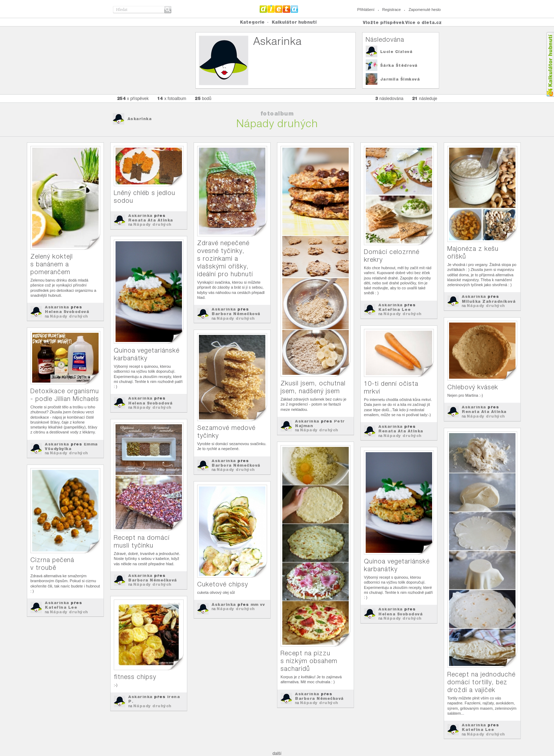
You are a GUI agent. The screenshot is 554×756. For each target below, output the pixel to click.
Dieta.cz (279, 9)
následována (389, 98)
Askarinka (140, 119)
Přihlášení (366, 10)
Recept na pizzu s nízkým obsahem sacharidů (309, 661)
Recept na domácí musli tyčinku (142, 541)
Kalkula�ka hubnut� (550, 64)
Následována (385, 39)
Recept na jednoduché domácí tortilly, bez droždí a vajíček (481, 682)
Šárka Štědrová (399, 65)
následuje (425, 98)
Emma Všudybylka (71, 446)
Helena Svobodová (67, 312)
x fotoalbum (172, 98)
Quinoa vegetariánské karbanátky (147, 354)
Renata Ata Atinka (151, 220)
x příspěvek (133, 98)
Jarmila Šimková (400, 79)
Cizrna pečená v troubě (52, 564)
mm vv (258, 604)
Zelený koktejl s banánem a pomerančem (52, 264)
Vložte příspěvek (384, 22)
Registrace (392, 10)
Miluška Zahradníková (489, 301)
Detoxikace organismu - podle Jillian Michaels (65, 395)
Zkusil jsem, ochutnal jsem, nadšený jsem (313, 387)
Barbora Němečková (236, 314)
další (277, 754)
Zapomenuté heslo (425, 10)
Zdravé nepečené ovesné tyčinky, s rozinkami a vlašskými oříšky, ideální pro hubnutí (225, 258)
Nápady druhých (69, 316)
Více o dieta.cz (423, 22)
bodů (203, 98)
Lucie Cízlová (396, 52)
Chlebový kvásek (473, 387)
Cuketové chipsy (223, 584)
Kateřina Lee (394, 309)
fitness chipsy (135, 677)
